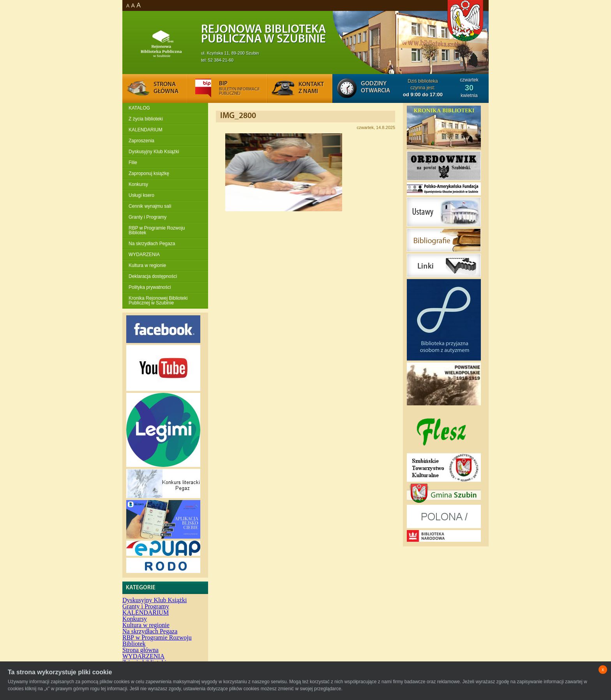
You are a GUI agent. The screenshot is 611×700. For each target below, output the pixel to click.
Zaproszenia (141, 141)
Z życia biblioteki (146, 119)
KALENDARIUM (146, 130)
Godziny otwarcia (375, 87)
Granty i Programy (147, 217)
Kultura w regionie (147, 265)
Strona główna (140, 650)
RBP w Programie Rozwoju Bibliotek (157, 230)
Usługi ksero (141, 195)
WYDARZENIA (144, 255)
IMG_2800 (238, 116)
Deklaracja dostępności (153, 276)
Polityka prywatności (150, 287)
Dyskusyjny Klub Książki (154, 152)
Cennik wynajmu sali (150, 206)
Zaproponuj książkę (149, 173)
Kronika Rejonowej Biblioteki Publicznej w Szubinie (158, 301)
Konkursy (138, 184)
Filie (133, 163)
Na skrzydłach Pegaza (152, 244)
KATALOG (139, 108)
